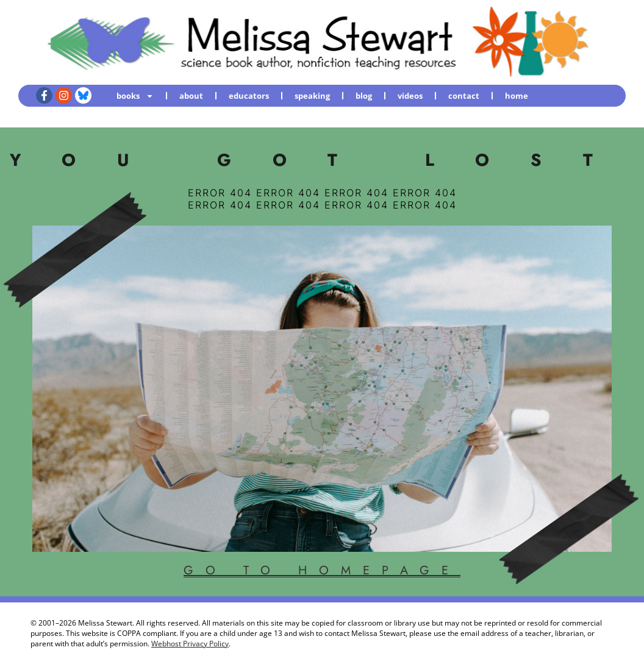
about (191, 96)
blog (364, 96)
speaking (312, 96)
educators (249, 96)
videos (410, 96)
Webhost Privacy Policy (190, 644)
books (135, 96)
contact (464, 96)
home (517, 96)
